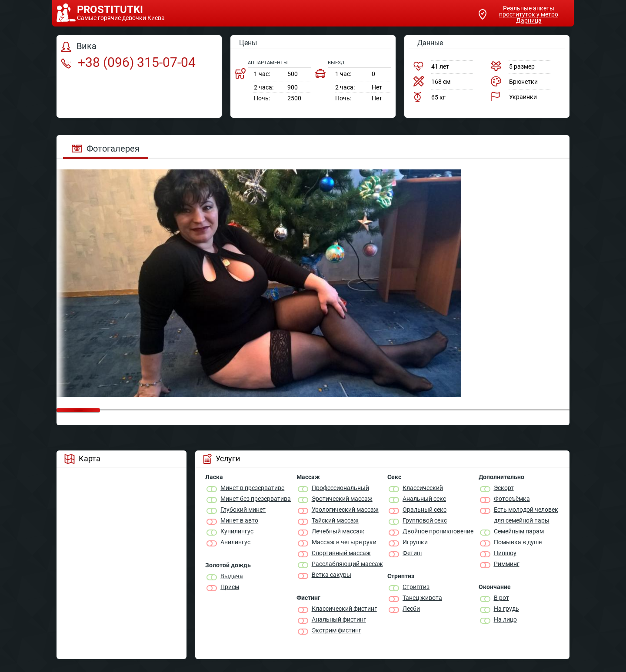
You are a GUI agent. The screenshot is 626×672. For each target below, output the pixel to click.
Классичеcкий (423, 488)
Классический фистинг (344, 609)
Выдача (232, 576)
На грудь (506, 609)
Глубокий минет (243, 510)
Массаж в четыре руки (344, 542)
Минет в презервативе (252, 488)
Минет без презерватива (256, 499)
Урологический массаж (345, 510)
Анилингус (235, 542)
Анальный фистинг (339, 619)
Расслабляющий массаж (347, 564)
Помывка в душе (518, 542)
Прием (230, 587)
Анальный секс (424, 499)
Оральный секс (425, 510)
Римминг (507, 564)
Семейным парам (519, 531)
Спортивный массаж (341, 553)
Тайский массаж (335, 520)
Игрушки (415, 542)
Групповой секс (425, 520)
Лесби (411, 609)
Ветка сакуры (331, 575)
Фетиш (412, 553)
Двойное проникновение (438, 531)
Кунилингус (237, 531)
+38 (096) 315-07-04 (128, 62)
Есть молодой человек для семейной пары (526, 515)
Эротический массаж (342, 499)
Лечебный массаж (338, 531)
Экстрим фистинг (336, 630)
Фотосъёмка (512, 499)
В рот (501, 598)
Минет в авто (239, 520)
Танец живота (422, 598)
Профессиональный (340, 488)
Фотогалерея (106, 149)
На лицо (505, 619)
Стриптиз (416, 587)
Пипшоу (505, 553)
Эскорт (504, 488)
